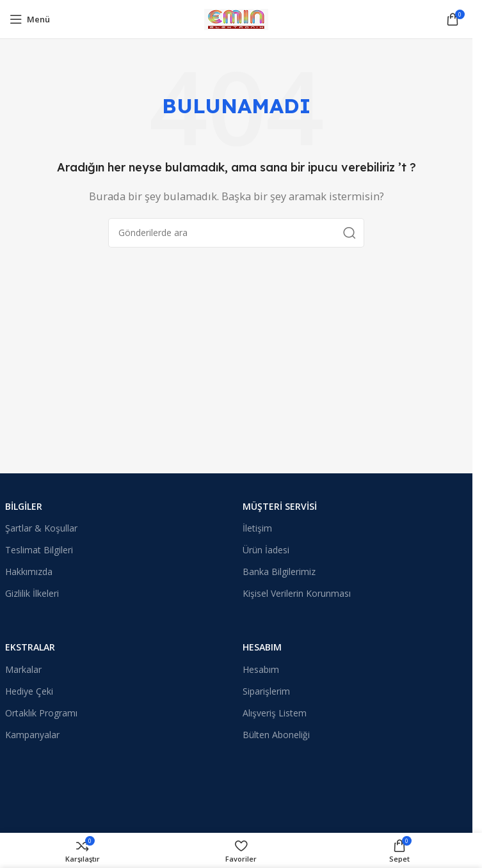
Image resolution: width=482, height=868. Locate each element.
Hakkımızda (29, 572)
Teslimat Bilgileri (39, 550)
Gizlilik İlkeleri (32, 593)
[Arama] (236, 233)
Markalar (23, 669)
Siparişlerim (266, 691)
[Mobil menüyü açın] (30, 19)
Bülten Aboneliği (276, 735)
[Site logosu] (236, 18)
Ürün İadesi (266, 550)
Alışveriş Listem (275, 713)
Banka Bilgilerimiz (279, 572)
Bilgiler (24, 506)
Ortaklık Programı (41, 713)
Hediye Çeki (29, 691)
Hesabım (262, 647)
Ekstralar (30, 647)
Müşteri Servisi (280, 506)
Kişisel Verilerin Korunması (297, 593)
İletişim (257, 528)
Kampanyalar (32, 735)
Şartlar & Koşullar (41, 528)
